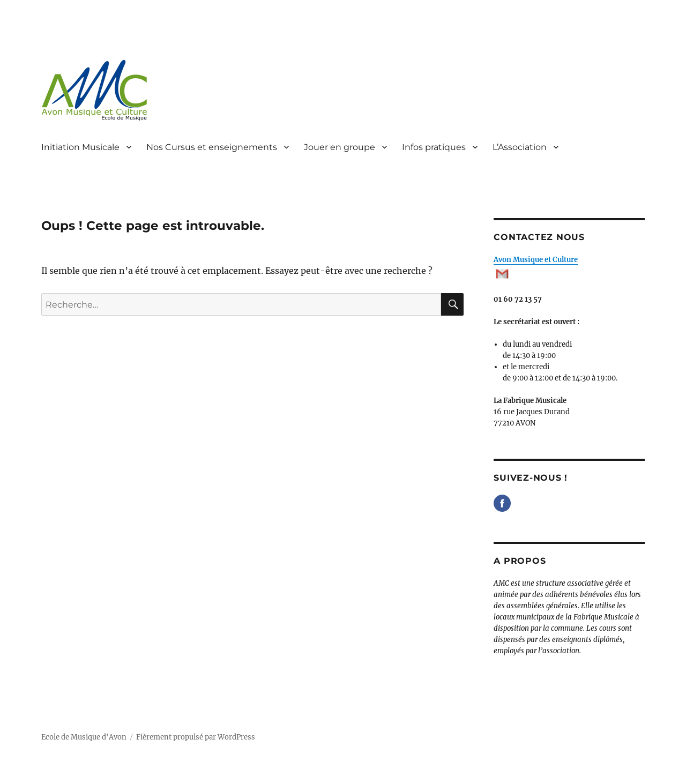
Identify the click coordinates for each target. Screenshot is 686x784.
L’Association (520, 147)
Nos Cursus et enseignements (212, 147)
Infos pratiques (434, 147)
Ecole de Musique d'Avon (84, 737)
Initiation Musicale (80, 147)
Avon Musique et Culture (536, 260)
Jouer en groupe (340, 147)
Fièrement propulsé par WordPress (196, 737)
